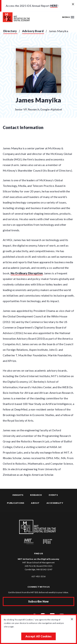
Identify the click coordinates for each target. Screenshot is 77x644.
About (35, 503)
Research (36, 495)
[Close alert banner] (73, 4)
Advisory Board (33, 31)
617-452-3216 (39, 576)
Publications (16, 503)
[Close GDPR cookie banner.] (72, 619)
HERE (54, 6)
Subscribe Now (38, 601)
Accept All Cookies (39, 636)
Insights (18, 495)
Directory (10, 31)
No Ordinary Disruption (27, 273)
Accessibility (55, 503)
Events (53, 495)
